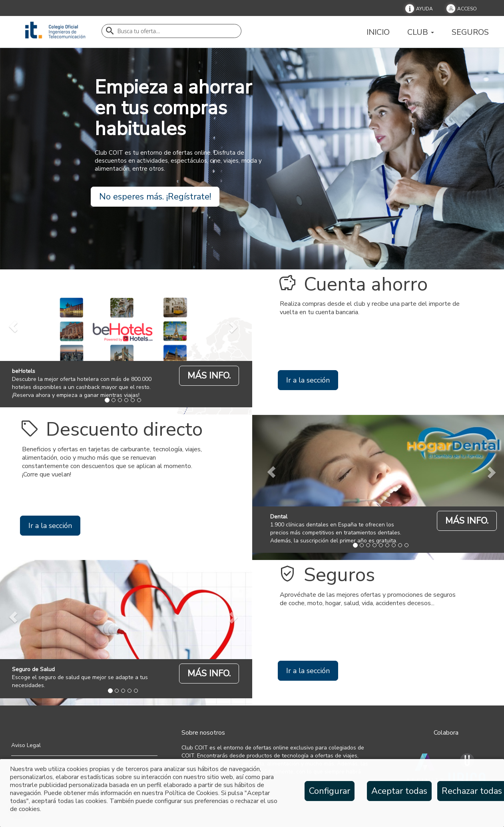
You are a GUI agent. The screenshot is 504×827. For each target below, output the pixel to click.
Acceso (467, 8)
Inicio (378, 32)
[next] (233, 327)
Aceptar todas (399, 791)
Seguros (470, 32)
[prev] (272, 472)
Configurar (330, 791)
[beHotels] (209, 375)
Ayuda (424, 8)
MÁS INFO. (209, 376)
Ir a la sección (308, 380)
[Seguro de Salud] (209, 673)
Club (421, 32)
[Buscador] (171, 31)
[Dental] (467, 521)
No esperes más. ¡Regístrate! (155, 197)
